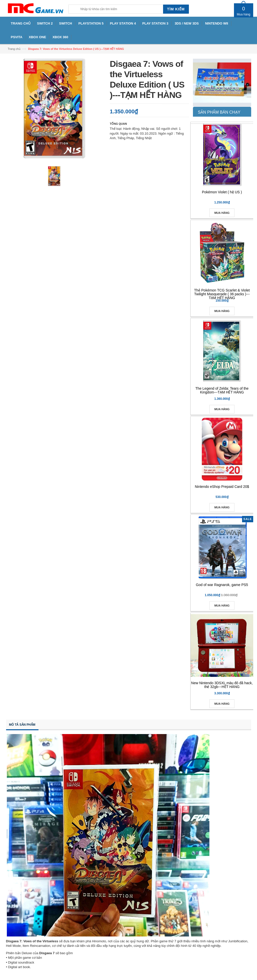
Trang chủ (14, 49)
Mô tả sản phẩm (22, 725)
